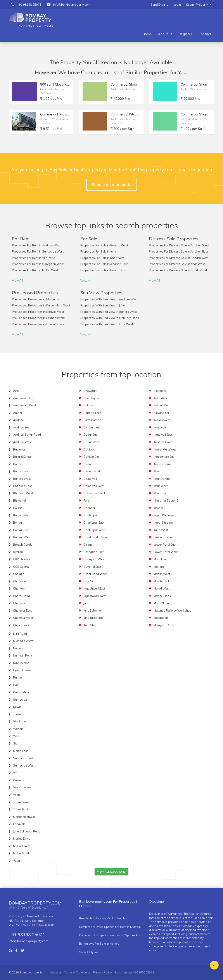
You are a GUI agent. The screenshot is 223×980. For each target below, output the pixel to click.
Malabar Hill (162, 581)
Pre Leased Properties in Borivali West (38, 312)
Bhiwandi (19, 500)
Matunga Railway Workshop (172, 610)
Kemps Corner (163, 464)
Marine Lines (162, 596)
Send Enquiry (159, 5)
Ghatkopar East (94, 523)
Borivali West (22, 537)
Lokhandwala (163, 537)
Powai (17, 780)
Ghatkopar (91, 515)
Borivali (18, 523)
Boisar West (21, 515)
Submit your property (112, 185)
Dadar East (91, 435)
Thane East (21, 809)
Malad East (20, 751)
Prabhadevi (21, 692)
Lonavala (19, 824)
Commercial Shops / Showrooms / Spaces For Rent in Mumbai (111, 935)
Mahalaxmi (161, 559)
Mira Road (20, 634)
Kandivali (160, 427)
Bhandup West (23, 493)
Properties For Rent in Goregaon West (38, 264)
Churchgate (91, 398)
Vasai (17, 861)
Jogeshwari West (95, 596)
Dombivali (90, 479)
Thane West (21, 802)
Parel (17, 685)
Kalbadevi (160, 398)
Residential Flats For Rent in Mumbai (103, 918)
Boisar (17, 508)
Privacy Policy (102, 972)
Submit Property (199, 5)
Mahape (159, 567)
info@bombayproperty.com (72, 5)
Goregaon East (93, 552)
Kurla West (161, 530)
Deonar (89, 464)
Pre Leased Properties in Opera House (38, 324)
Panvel (18, 677)
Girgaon (89, 545)
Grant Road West (95, 574)
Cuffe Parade (92, 420)
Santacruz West (24, 765)
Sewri (17, 707)
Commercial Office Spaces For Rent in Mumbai (110, 927)
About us (165, 34)
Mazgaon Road (164, 625)
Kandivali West (163, 442)
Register (185, 34)
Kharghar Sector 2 (166, 500)
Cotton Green (92, 413)
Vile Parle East (23, 787)
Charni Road (22, 596)
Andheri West (22, 442)
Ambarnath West (25, 405)
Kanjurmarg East (164, 457)
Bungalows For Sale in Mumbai (100, 944)
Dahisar (89, 449)
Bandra (18, 464)
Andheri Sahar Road (27, 435)
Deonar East (92, 471)
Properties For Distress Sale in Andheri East (178, 251)
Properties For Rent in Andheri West (36, 245)
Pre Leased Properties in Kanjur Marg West (41, 305)
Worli (17, 736)
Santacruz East (23, 758)
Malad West (162, 588)
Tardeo (18, 714)
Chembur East (22, 610)
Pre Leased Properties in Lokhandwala (38, 318)
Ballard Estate (22, 457)
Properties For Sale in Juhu (98, 251)
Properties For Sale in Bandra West (104, 245)
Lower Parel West (166, 552)
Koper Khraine (163, 523)
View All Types (89, 952)
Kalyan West (162, 420)
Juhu (86, 603)
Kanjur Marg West (165, 449)
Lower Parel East (165, 545)
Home (147, 34)
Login (177, 5)
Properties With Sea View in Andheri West (109, 299)
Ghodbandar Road (96, 537)
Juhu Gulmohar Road (27, 831)
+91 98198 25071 (29, 5)
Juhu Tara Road (93, 618)
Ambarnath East (24, 398)
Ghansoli (89, 508)
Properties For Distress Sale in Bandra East (178, 270)
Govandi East (92, 567)
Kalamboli (160, 391)
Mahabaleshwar (24, 817)
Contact (205, 34)
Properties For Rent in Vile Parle (34, 258)
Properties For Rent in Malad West (35, 270)
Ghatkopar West (94, 530)
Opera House (22, 670)
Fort (86, 500)
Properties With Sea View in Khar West (107, 324)
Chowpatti (90, 391)
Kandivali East (163, 435)
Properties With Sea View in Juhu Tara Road (110, 318)
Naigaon (19, 648)
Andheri (19, 420)
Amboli (18, 413)
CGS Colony (21, 567)
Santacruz (20, 700)
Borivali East (21, 530)
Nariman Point (23, 655)
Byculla (18, 552)
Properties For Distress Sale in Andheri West (179, 245)
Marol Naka (161, 603)
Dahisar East (92, 457)
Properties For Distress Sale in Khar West (177, 264)
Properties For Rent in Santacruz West (38, 251)
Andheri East (22, 427)
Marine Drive (22, 839)
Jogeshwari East (94, 588)
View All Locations (111, 872)
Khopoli (159, 508)
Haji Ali (88, 581)
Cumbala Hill (92, 427)
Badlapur (19, 449)
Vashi (17, 795)
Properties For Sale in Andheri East (104, 264)
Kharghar (160, 493)
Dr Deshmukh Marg (96, 493)
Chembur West (23, 618)
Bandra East (21, 471)
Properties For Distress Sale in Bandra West (179, 258)
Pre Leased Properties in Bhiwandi (35, 299)
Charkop (19, 588)
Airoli (17, 391)
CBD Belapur (22, 559)
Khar (157, 471)
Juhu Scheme (92, 610)
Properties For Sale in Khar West (102, 258)
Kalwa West (162, 405)
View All (17, 280)
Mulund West (22, 846)
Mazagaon (161, 618)
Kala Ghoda (91, 625)
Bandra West (22, 479)
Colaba (88, 405)
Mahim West (162, 574)
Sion (16, 743)
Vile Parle (20, 721)
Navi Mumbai (22, 663)
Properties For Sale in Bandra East (104, 270)
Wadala (18, 729)
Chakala (19, 574)
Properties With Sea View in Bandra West (109, 312)
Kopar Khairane (164, 515)
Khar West (161, 486)
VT (15, 773)
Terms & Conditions (77, 972)
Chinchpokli (21, 625)
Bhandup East (22, 486)
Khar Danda (162, 479)
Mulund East (21, 853)
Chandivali (20, 581)
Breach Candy (23, 545)
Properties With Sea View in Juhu (103, 305)
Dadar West (92, 442)
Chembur (19, 603)
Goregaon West (94, 559)
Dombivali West (94, 486)
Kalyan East (161, 413)
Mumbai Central (24, 641)
